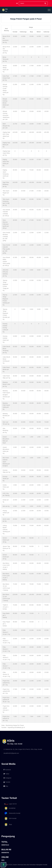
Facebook (7, 770)
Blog (6, 786)
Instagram (7, 778)
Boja (8, 825)
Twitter (6, 774)
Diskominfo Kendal (12, 813)
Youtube (7, 782)
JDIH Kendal (10, 819)
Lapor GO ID (10, 804)
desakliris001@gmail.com (11, 753)
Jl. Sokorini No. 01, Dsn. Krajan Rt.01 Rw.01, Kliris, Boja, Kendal (23, 749)
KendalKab (9, 808)
